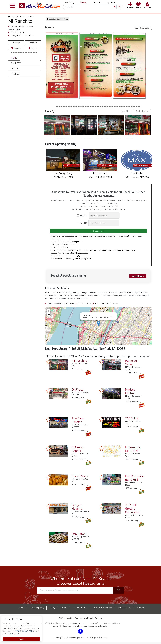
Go (119, 592)
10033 (31, 17)
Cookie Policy (80, 609)
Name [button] (83, 2)
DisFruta (77, 391)
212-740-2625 (17, 32)
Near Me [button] (97, 2)
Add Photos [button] (142, 111)
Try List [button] (33, 48)
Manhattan (13, 17)
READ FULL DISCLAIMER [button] (116, 209)
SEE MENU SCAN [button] (142, 28)
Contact (141, 609)
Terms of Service (129, 252)
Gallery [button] (16, 63)
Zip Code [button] (111, 2)
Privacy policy (37, 609)
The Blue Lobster (78, 422)
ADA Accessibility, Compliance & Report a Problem (81, 620)
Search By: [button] (69, 2)
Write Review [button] (137, 277)
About (22, 609)
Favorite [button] (16, 48)
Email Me (83, 223)
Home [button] (14, 58)
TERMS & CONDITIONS (24, 631)
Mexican (24, 17)
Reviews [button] (16, 74)
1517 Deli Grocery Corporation (133, 510)
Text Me (83, 216)
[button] (22, 5)
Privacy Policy (112, 252)
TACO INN (132, 420)
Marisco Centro (130, 393)
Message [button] (16, 43)
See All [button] (125, 111)
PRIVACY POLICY (14, 634)
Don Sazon (79, 535)
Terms (64, 609)
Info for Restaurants (103, 609)
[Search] (92, 7)
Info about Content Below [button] (57, 19)
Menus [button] (15, 69)
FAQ (53, 609)
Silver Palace (80, 478)
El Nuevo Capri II (78, 450)
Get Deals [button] (33, 43)
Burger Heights (77, 508)
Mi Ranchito (79, 362)
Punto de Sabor (131, 364)
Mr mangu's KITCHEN (133, 450)
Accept (21, 639)
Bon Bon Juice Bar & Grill (134, 479)
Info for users (124, 609)
